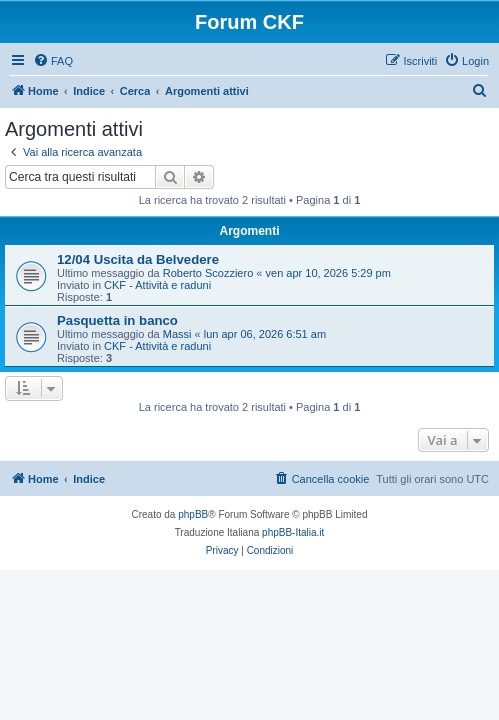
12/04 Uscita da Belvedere (138, 259)
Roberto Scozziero (208, 273)
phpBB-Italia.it (293, 532)
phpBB (193, 514)
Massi (177, 334)
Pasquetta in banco (117, 320)
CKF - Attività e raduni (157, 285)
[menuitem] (53, 61)
